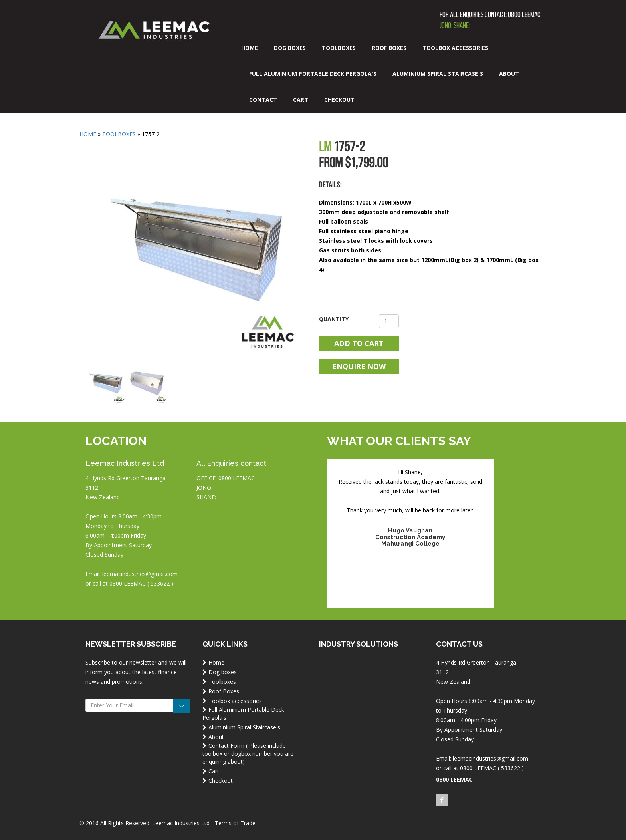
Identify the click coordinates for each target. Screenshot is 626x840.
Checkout (339, 100)
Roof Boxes (389, 48)
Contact (263, 100)
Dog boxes (290, 48)
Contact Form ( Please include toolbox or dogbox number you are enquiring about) (248, 754)
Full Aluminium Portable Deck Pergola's (313, 74)
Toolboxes (339, 48)
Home (250, 48)
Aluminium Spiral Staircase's (438, 74)
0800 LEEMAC (524, 15)
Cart (301, 100)
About (509, 74)
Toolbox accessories (455, 48)
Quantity (334, 319)
